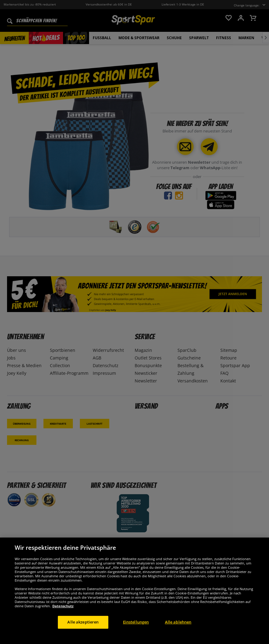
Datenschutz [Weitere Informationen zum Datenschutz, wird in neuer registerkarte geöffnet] (63, 613)
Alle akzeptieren (83, 629)
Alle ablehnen (178, 629)
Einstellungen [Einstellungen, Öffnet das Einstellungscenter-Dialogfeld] (136, 629)
